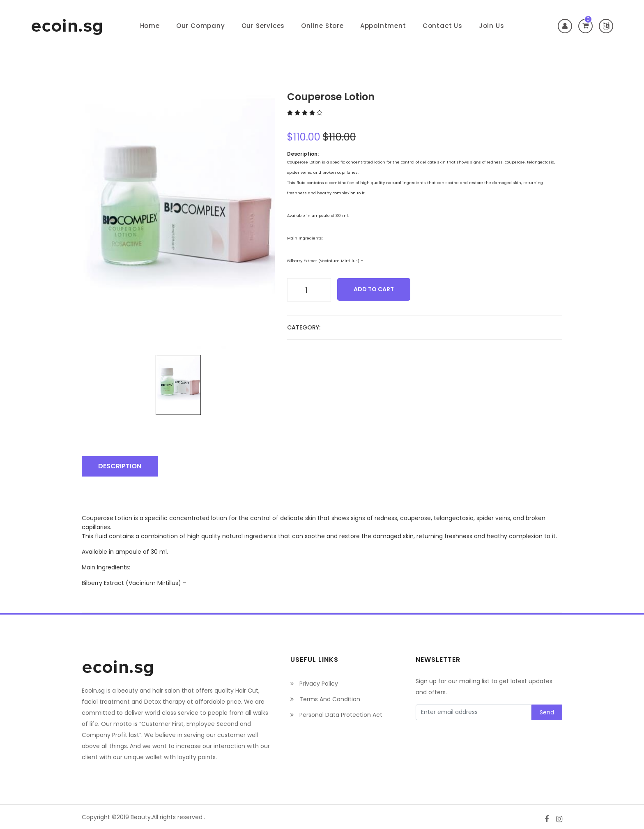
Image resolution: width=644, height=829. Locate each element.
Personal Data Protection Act (336, 714)
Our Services (263, 26)
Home (150, 26)
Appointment (383, 26)
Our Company (201, 26)
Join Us (492, 26)
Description (120, 466)
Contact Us (443, 26)
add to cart (374, 289)
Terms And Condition (325, 699)
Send (547, 712)
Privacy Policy (314, 683)
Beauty (141, 817)
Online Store (322, 26)
